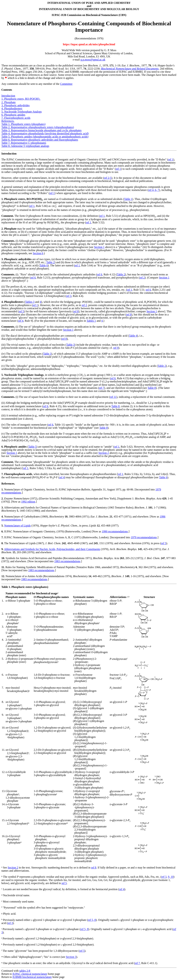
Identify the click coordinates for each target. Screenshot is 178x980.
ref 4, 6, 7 (154, 190)
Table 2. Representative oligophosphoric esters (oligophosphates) (38, 127)
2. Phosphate (9, 102)
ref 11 (113, 397)
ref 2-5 (108, 178)
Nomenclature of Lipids (17, 526)
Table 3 (70, 345)
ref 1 (171, 159)
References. (8, 121)
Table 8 (152, 388)
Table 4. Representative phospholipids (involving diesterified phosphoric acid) (45, 133)
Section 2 (104, 453)
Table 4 (133, 336)
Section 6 (38, 253)
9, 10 (171, 877)
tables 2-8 (25, 971)
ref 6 (100, 274)
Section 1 (99, 247)
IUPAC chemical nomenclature (30, 974)
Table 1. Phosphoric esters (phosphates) (23, 124)
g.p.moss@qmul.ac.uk (93, 60)
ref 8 (76, 311)
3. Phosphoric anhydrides (15, 105)
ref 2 (142, 278)
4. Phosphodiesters (12, 108)
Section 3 (71, 957)
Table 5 (32, 447)
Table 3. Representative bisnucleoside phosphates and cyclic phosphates (41, 130)
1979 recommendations (144, 537)
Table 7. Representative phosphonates (24, 143)
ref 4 (21, 321)
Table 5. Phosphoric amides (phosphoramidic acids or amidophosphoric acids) (45, 137)
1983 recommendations (67, 561)
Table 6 (44, 265)
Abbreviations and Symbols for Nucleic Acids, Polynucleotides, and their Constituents (52, 549)
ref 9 (116, 348)
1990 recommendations (115, 531)
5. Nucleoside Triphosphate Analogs (22, 112)
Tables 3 (30, 302)
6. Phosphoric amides (13, 115)
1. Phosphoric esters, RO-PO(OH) (21, 99)
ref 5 (21, 311)
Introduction (8, 96)
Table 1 (128, 199)
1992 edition (28, 502)
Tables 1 (91, 321)
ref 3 (69, 296)
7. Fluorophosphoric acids (16, 118)
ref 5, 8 (92, 920)
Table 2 (50, 262)
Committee (66, 84)
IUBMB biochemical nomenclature (32, 977)
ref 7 (102, 388)
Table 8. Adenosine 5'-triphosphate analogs (25, 146)
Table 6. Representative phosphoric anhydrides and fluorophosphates (40, 140)
